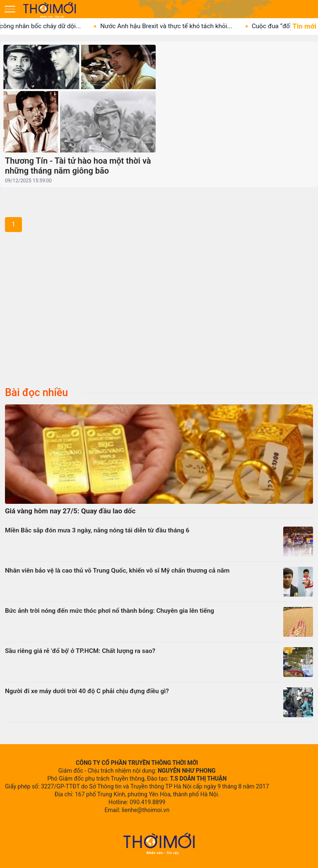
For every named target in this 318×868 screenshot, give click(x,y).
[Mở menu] (10, 9)
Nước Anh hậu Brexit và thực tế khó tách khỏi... (171, 26)
